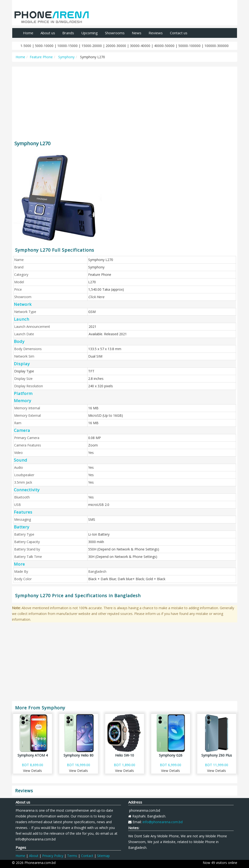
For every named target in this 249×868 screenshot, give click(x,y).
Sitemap (103, 856)
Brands (68, 33)
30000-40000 (140, 46)
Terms (72, 856)
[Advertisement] (125, 101)
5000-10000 (44, 46)
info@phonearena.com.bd (163, 822)
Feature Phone (41, 57)
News (137, 33)
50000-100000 (189, 46)
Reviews (156, 33)
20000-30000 (116, 46)
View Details (32, 771)
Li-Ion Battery (99, 534)
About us (48, 33)
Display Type (24, 371)
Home (28, 33)
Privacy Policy (53, 856)
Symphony (66, 57)
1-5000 (26, 46)
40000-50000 (164, 46)
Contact (87, 856)
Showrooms (115, 33)
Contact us (179, 33)
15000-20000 (92, 46)
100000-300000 (217, 46)
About (34, 856)
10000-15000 (67, 46)
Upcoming (90, 33)
